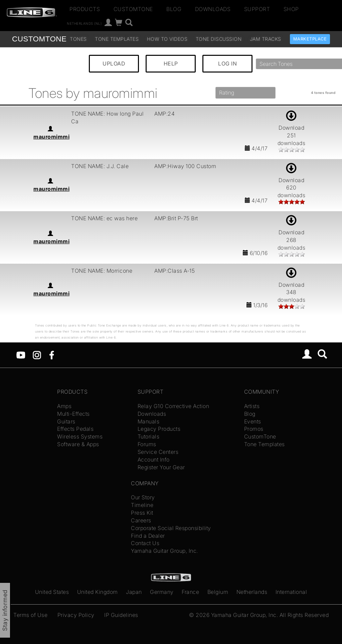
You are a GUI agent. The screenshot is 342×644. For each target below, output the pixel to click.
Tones (78, 39)
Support (257, 9)
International (291, 592)
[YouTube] (21, 355)
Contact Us (145, 543)
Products (85, 9)
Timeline (142, 505)
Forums (147, 444)
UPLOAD (114, 63)
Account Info (154, 460)
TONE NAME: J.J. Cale (100, 166)
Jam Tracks (266, 39)
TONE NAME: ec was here (104, 218)
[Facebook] (52, 355)
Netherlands (252, 592)
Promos (254, 429)
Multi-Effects (73, 414)
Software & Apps (78, 444)
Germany (162, 592)
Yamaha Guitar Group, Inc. (164, 551)
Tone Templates (117, 39)
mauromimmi (51, 137)
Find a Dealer (148, 536)
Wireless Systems (80, 436)
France (190, 592)
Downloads (213, 9)
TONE (39, 39)
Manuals (149, 421)
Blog (174, 9)
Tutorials (149, 436)
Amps (64, 406)
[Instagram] (37, 355)
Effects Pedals (75, 429)
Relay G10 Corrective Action (174, 406)
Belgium (218, 592)
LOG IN (227, 63)
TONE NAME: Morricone (102, 271)
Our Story (143, 497)
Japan (134, 592)
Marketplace (310, 39)
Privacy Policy (76, 615)
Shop (291, 9)
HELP (171, 63)
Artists (252, 406)
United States (52, 592)
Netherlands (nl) (84, 23)
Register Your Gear (161, 467)
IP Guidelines (121, 615)
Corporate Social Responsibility (171, 528)
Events (253, 421)
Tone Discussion (219, 39)
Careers (141, 520)
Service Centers (158, 452)
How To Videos (167, 39)
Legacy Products (159, 429)
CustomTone (133, 9)
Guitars (66, 421)
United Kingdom (98, 592)
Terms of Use (30, 615)
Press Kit (142, 513)
